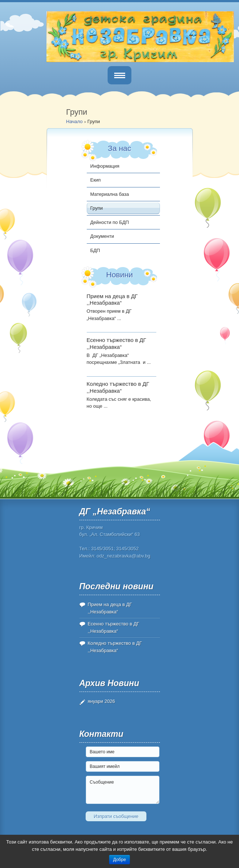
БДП (95, 250)
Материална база (110, 194)
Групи (97, 208)
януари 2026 (102, 701)
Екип (96, 180)
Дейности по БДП (110, 222)
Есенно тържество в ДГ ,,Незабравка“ (117, 343)
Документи (102, 236)
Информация (105, 166)
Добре (119, 860)
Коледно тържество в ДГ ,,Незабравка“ (118, 387)
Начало (74, 121)
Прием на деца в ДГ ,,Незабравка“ (112, 300)
